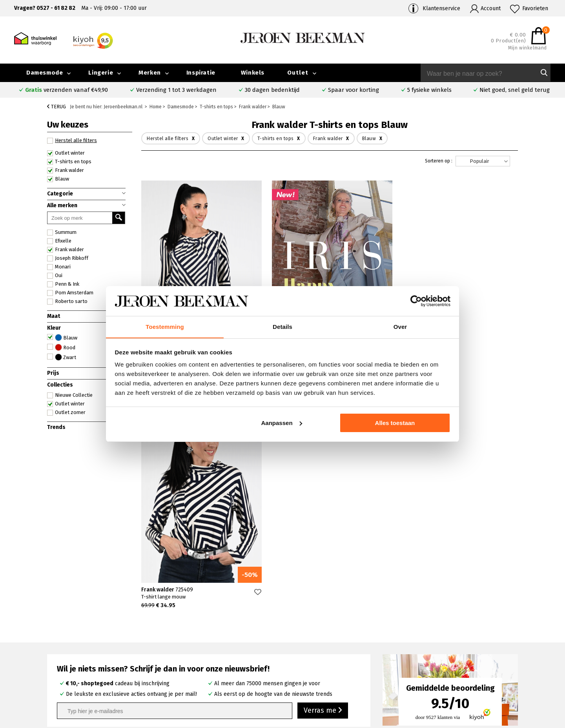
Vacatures (507, 662)
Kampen (203, 644)
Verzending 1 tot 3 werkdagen (176, 90)
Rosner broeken (322, 635)
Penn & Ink (63, 284)
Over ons (437, 635)
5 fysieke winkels (429, 90)
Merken (150, 73)
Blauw (58, 179)
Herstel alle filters (72, 140)
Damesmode (45, 73)
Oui (55, 276)
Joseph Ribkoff (68, 258)
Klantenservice (441, 8)
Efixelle (59, 241)
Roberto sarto (67, 301)
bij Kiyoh (160, 717)
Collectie (506, 635)
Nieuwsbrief (441, 662)
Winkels (253, 73)
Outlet (298, 73)
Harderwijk (206, 671)
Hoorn (200, 653)
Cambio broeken (322, 653)
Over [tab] (400, 327)
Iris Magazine (512, 653)
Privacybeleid (443, 680)
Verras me (323, 504)
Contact (71, 645)
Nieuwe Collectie (70, 395)
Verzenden (75, 654)
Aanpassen (282, 423)
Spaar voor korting (354, 90)
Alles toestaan (395, 423)
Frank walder (66, 170)
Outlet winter (66, 153)
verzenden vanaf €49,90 (67, 90)
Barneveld (206, 662)
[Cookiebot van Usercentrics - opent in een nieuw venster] (416, 301)
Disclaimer (508, 671)
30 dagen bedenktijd (272, 90)
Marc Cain (313, 662)
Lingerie (101, 73)
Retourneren (78, 663)
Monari (59, 267)
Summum (62, 232)
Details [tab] (282, 327)
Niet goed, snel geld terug (515, 90)
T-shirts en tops (69, 162)
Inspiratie (201, 73)
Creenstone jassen (324, 644)
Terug (56, 107)
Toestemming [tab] (165, 327)
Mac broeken (317, 671)
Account (491, 8)
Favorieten (535, 8)
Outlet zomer (66, 412)
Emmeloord (207, 635)
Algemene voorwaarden (456, 671)
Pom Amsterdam (70, 293)
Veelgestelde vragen (88, 636)
